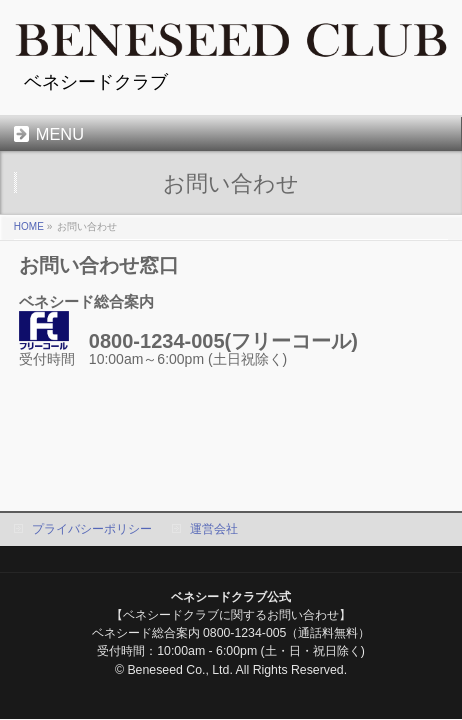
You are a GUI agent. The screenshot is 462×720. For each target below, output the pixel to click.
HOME (29, 226)
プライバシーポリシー (92, 529)
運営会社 (214, 529)
